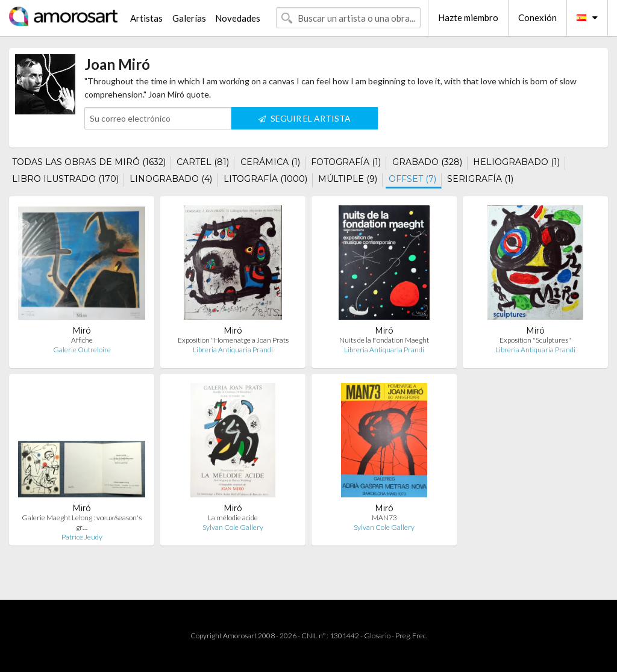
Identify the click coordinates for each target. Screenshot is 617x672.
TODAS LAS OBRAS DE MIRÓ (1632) (89, 162)
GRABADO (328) (427, 162)
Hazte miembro (468, 17)
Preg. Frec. (411, 636)
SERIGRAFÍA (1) (480, 179)
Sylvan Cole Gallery (233, 527)
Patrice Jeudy (82, 537)
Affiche (82, 340)
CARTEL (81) (203, 162)
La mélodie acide (233, 518)
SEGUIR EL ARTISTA (305, 118)
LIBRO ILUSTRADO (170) (65, 179)
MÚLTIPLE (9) (348, 179)
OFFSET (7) (412, 179)
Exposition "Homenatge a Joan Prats (233, 340)
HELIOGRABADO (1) (516, 162)
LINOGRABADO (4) (171, 179)
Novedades (238, 18)
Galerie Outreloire (82, 350)
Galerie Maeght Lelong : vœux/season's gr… (82, 522)
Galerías (189, 18)
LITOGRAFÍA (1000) (265, 179)
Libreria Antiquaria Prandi (233, 350)
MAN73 (384, 518)
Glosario (377, 636)
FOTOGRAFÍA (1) (346, 162)
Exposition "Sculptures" (535, 340)
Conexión (537, 17)
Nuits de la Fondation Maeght (384, 340)
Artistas (146, 18)
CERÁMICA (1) (270, 162)
